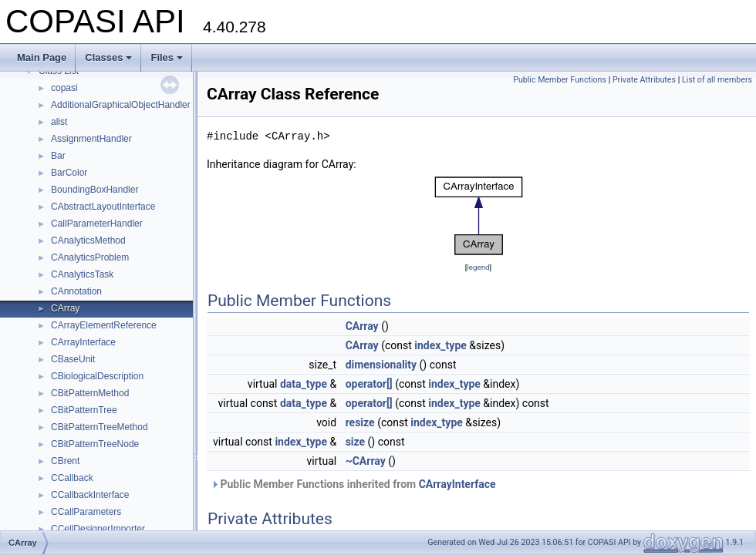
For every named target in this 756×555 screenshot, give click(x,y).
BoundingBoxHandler (94, 190)
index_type (440, 345)
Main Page (42, 57)
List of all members (717, 80)
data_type (304, 384)
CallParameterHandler (97, 224)
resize (360, 422)
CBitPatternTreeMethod (100, 427)
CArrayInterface (83, 342)
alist (59, 122)
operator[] (369, 384)
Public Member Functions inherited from (353, 484)
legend (478, 267)
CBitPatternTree (84, 410)
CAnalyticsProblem (90, 257)
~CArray (366, 461)
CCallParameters (86, 512)
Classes (108, 57)
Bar (58, 156)
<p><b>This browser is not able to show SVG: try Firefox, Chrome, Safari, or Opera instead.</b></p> (479, 216)
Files (167, 57)
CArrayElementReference (104, 325)
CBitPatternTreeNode (95, 444)
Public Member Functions (560, 80)
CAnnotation (76, 291)
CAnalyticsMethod (88, 240)
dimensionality (381, 365)
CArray (65, 308)
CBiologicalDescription (97, 376)
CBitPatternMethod (90, 393)
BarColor (69, 173)
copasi (64, 88)
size (355, 442)
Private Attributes (644, 80)
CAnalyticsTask (82, 274)
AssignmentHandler (91, 139)
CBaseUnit (73, 359)
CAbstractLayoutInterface (103, 207)
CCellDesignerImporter (98, 529)
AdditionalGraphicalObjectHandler (121, 105)
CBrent (65, 461)
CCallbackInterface (90, 495)
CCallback (72, 478)
